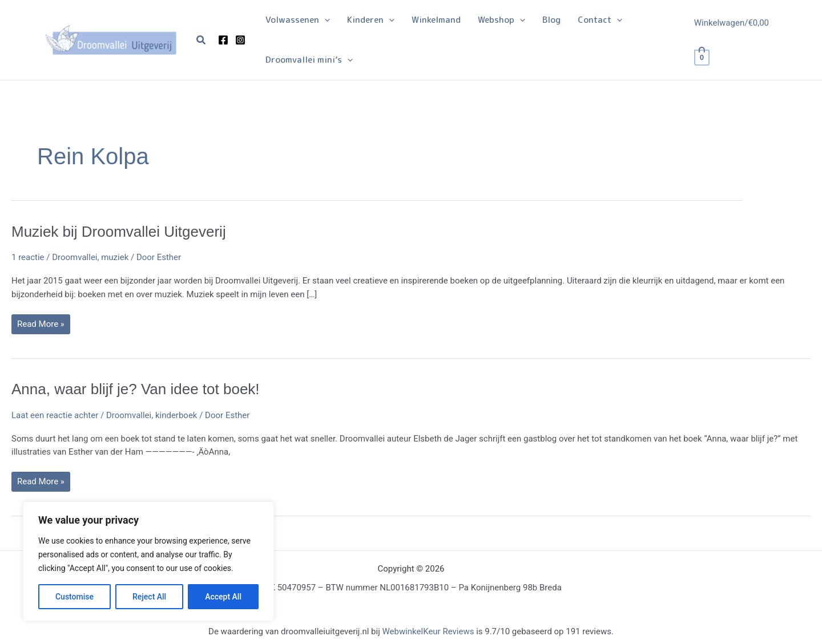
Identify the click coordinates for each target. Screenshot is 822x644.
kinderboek (176, 415)
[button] (202, 40)
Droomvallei (74, 257)
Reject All (149, 597)
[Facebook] (223, 40)
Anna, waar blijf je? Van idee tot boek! (136, 389)
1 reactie (28, 257)
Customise (74, 597)
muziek (115, 257)
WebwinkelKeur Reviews (428, 631)
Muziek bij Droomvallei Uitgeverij (119, 232)
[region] (148, 561)
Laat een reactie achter (55, 415)
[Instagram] (240, 40)
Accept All (223, 597)
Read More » (41, 326)
